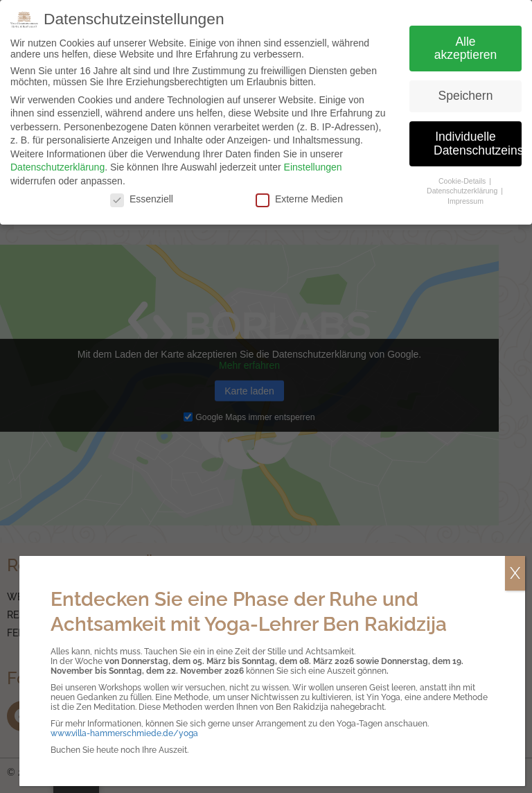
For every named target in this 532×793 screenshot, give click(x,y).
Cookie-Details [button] (463, 181)
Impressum (465, 201)
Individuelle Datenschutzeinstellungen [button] (478, 143)
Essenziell (142, 199)
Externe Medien (299, 199)
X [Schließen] (515, 573)
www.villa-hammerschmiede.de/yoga (124, 733)
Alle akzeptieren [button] (465, 49)
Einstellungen (313, 167)
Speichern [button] (466, 96)
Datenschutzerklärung (57, 167)
